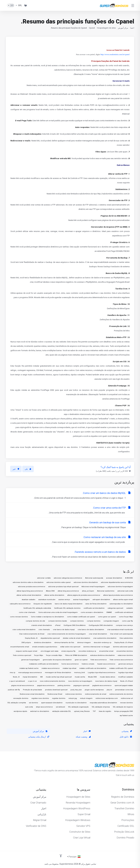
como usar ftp (127, 621)
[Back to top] (61, 856)
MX (42, 677)
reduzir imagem (86, 698)
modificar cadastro (126, 677)
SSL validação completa (17, 703)
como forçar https (126, 617)
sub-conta (29, 707)
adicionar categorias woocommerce (68, 578)
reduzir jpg (73, 698)
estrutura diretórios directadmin (102, 655)
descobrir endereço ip (103, 643)
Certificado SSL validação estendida (37, 608)
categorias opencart (115, 608)
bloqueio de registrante (43, 604)
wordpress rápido (20, 711)
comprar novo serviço (124, 625)
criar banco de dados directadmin (91, 630)
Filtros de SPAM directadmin (76, 655)
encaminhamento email (20, 647)
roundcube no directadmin (76, 703)
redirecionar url (127, 698)
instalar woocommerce (51, 668)
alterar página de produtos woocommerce (84, 595)
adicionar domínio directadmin (86, 582)
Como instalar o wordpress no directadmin (47, 617)
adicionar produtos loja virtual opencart (63, 587)
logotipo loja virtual (126, 673)
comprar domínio (94, 621)
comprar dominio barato (58, 621)
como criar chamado (27, 612)
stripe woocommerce (44, 707)
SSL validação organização (78, 707)
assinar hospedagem (81, 600)
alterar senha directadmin (54, 595)
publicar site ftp (14, 690)
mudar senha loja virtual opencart (59, 677)
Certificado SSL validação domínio (67, 608)
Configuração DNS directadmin (101, 625)
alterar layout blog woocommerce (30, 591)
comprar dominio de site (35, 621)
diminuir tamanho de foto (64, 643)
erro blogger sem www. (49, 651)
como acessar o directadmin (92, 612)
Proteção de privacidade (32, 690)
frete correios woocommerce (121, 660)
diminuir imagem (84, 643)
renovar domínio (126, 703)
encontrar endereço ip (87, 651)
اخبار (87, 731)
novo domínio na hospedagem (80, 681)
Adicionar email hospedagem (93, 587)
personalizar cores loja (124, 690)
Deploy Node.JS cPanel (124, 643)
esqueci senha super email (27, 651)
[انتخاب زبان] (74, 857)
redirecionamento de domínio (121, 694)
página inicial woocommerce (23, 686)
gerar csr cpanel (81, 660)
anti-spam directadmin (101, 600)
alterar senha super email (123, 600)
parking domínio (64, 686)
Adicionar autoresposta (94, 578)
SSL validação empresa (101, 707)
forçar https (39, 655)
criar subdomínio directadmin (105, 638)
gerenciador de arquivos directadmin (57, 660)
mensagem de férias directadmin (58, 673)
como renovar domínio (19, 617)
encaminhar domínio (125, 651)
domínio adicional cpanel (123, 647)
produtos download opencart (56, 690)
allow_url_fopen (88, 591)
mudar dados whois (108, 677)
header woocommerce (106, 664)
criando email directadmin (42, 625)
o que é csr (32, 681)
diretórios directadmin (43, 643)
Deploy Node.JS (31, 638)
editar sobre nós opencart (70, 647)
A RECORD (129, 578)
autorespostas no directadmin (121, 604)
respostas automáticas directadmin (103, 703)
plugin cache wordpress (94, 690)
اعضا (132, 28)
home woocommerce (70, 664)
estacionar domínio (125, 655)
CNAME (109, 612)
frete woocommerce (99, 660)
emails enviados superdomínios (45, 647)
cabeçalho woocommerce (20, 604)
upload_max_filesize (82, 711)
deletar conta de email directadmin (76, 638)
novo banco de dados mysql (106, 681)
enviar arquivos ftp (68, 651)
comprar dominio (77, 621)
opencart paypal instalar (124, 686)
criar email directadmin (98, 634)
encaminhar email (106, 651)
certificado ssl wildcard (124, 612)
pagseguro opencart (81, 686)
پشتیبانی (127, 731)
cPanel (58, 625)
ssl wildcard (60, 707)
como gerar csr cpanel (107, 617)
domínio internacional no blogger (97, 647)
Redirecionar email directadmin (32, 694)
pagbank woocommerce (102, 686)
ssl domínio (34, 703)
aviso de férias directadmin (96, 604)
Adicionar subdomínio (106, 591)
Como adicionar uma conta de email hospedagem (58, 612)
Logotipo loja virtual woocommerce (102, 673)
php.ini (109, 690)
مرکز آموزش (123, 28)
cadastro (130, 608)
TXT (94, 711)
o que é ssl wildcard (17, 681)
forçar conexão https (54, 655)
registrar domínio (59, 698)
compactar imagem (111, 621)
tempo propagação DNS (124, 711)
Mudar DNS (92, 677)
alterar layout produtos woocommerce (118, 595)
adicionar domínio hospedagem (120, 587)
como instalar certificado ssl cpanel (81, 617)
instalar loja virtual (69, 668)
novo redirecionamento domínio (52, 681)
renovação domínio (21, 698)
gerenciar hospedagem (30, 660)
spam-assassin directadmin (52, 703)
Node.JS (16, 677)
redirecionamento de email (96, 694)
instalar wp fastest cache (29, 668)
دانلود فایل (126, 737)
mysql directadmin (30, 677)
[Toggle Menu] (133, 5)
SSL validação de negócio (123, 707)
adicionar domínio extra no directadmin (28, 582)
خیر (16, 469)
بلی (28, 469)
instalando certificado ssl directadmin (44, 664)
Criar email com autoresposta (121, 634)
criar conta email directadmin (24, 630)
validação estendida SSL (62, 711)
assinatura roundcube (47, 600)
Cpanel (92, 28)
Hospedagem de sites (106, 28)
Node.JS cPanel (127, 681)
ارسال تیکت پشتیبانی (39, 737)
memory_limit (79, 673)
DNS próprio (26, 643)
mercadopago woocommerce (30, 673)
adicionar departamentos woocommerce (117, 582)
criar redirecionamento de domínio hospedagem (67, 634)
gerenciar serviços (126, 664)
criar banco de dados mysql (64, 630)
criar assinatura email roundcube (120, 630)
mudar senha (80, 677)
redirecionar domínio (74, 694)
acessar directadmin (114, 578)
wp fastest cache (126, 716)
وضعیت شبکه (83, 737)
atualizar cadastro (29, 600)
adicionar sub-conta (125, 591)
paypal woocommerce (46, 686)
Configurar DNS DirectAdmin (75, 625)
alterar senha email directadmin (29, 595)
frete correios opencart (22, 655)
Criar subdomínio (126, 638)
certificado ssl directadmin (94, 608)
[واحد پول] (19, 5)
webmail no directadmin (40, 711)
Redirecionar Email (55, 694)
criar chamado (44, 630)
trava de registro (105, 711)
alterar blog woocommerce (68, 591)
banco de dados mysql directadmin (69, 604)
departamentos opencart (50, 638)
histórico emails (88, 664)
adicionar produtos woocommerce (32, 587)
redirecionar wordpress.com (107, 698)
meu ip (13, 673)
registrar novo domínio (40, 698)
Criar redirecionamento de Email (32, 634)
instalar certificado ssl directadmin (93, 668)
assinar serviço (64, 600)
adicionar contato (44, 578)
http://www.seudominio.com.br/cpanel (115, 54)
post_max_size (76, 690)
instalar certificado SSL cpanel (121, 668)
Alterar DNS (50, 591)
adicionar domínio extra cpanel (59, 582)
